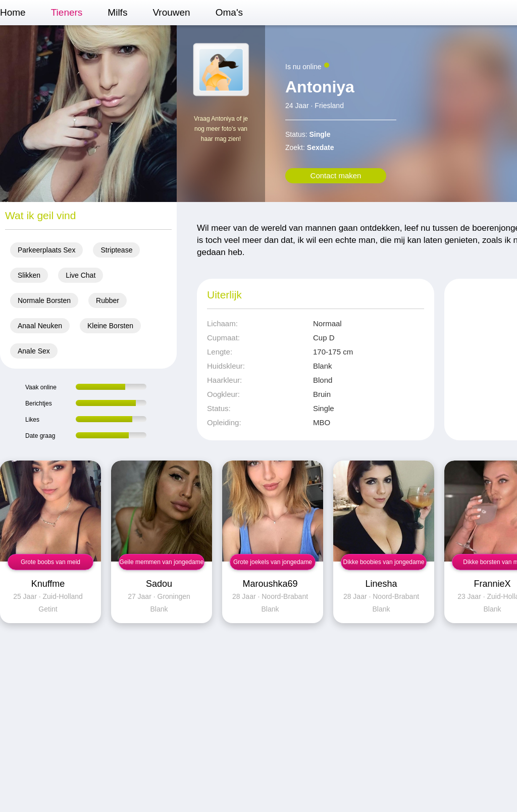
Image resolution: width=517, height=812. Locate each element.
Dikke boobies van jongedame (384, 562)
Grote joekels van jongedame (273, 562)
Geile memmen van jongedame (162, 562)
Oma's (229, 12)
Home (13, 12)
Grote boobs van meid (50, 562)
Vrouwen (171, 12)
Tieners (67, 12)
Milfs (117, 12)
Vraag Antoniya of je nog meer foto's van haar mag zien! (221, 129)
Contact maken (336, 175)
